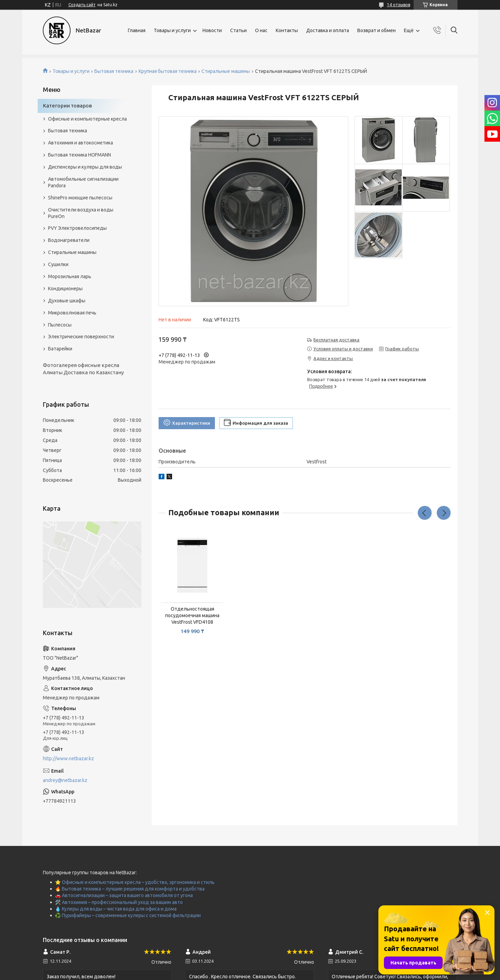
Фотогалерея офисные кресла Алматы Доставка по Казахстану (83, 369)
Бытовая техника (114, 71)
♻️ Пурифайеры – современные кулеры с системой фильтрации (128, 915)
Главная (137, 30)
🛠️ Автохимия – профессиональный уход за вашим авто (119, 902)
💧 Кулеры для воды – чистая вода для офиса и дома (116, 909)
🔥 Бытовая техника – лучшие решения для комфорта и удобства (130, 889)
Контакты (287, 30)
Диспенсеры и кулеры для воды (85, 167)
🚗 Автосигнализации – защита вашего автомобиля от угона (124, 895)
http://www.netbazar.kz (68, 758)
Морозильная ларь (70, 276)
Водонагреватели (69, 240)
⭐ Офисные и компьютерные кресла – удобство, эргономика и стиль (135, 882)
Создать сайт (82, 5)
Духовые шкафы (67, 301)
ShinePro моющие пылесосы (80, 198)
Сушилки (58, 264)
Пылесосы (60, 325)
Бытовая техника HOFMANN (79, 155)
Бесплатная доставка (336, 340)
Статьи (238, 30)
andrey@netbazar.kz (65, 780)
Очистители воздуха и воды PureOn (81, 213)
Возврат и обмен (376, 30)
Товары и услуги (172, 30)
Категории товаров (67, 106)
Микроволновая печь (72, 313)
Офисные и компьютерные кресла (87, 119)
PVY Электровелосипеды (77, 228)
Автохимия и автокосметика (81, 143)
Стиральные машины (226, 71)
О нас (261, 30)
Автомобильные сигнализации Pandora (83, 182)
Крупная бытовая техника (168, 71)
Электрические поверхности (81, 337)
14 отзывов (399, 5)
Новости (212, 30)
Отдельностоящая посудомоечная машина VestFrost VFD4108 (192, 615)
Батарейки (60, 349)
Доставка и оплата (328, 30)
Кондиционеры (65, 289)
